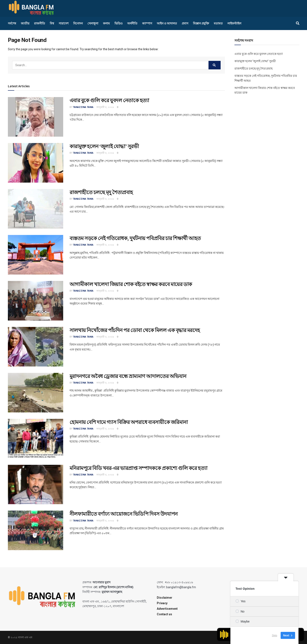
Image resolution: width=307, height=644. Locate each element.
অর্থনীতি (132, 23)
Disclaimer (165, 598)
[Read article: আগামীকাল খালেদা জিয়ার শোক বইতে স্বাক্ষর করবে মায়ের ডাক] (36, 301)
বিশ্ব (52, 23)
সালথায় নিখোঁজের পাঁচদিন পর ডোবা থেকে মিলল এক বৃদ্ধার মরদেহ (135, 330)
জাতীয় (25, 23)
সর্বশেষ (12, 23)
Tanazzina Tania (83, 107)
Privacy (162, 603)
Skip (275, 635)
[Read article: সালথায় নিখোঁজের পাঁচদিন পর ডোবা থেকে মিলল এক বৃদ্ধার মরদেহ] (36, 347)
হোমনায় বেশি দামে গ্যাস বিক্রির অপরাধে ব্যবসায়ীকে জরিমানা (129, 422)
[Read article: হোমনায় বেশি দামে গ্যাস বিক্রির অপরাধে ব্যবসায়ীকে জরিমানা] (36, 439)
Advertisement (167, 609)
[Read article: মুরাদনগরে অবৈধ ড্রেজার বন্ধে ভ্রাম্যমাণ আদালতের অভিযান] (36, 393)
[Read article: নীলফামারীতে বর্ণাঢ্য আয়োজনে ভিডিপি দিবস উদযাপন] (36, 530)
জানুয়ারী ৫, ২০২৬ (105, 107)
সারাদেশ (64, 23)
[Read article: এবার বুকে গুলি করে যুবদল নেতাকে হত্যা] (36, 117)
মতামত (218, 23)
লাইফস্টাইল (234, 23)
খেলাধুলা (93, 23)
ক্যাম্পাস (147, 23)
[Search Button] (298, 23)
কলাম (106, 23)
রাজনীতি (40, 23)
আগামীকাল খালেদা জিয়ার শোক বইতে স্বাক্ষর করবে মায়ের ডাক (131, 284)
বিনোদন (78, 23)
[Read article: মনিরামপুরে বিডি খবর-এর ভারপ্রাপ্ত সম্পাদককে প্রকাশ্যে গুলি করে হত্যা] (36, 485)
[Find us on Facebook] (293, 8)
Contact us (164, 614)
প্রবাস (185, 23)
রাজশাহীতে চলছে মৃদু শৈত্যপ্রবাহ (101, 192)
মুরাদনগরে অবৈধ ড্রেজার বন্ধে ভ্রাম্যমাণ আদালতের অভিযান (128, 376)
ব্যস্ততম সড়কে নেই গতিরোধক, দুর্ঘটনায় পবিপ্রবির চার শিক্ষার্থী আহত (135, 238)
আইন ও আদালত (167, 23)
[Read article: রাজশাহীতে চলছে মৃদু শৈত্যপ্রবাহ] (36, 209)
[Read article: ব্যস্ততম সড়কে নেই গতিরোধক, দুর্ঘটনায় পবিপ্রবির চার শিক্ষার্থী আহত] (36, 255)
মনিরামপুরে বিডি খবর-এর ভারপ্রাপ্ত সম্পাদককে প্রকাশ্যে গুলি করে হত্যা (139, 468)
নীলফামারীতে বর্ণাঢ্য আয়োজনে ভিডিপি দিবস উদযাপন (124, 514)
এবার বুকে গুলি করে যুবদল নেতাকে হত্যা (109, 100)
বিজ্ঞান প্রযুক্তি (201, 23)
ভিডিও (119, 23)
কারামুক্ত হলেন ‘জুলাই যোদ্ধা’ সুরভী (104, 146)
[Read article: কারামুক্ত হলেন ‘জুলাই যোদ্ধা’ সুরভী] (36, 163)
